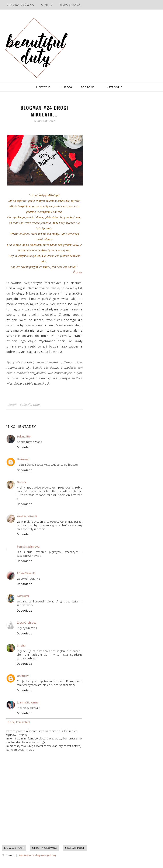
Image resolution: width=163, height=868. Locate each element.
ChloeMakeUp (26, 573)
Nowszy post (14, 848)
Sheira (21, 646)
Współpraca (70, 5)
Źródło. (77, 272)
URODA (67, 87)
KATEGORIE (113, 87)
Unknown (23, 459)
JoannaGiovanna (28, 703)
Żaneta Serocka (27, 516)
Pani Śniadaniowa (28, 547)
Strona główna (20, 5)
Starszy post (75, 848)
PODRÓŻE (87, 87)
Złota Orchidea (27, 623)
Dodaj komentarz (19, 722)
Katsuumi (23, 596)
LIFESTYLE (43, 87)
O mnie (47, 5)
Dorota (21, 482)
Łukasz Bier (24, 437)
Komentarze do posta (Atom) (37, 855)
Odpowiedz (24, 447)
